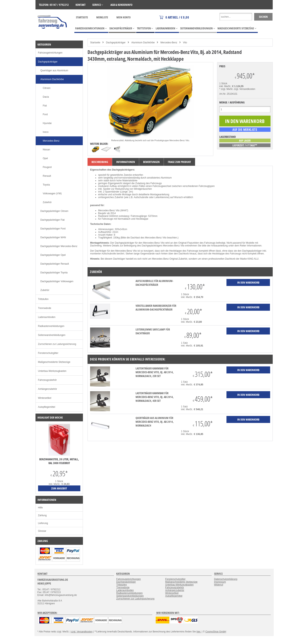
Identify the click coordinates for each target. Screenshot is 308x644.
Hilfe (40, 508)
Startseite (82, 17)
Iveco (46, 132)
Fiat (45, 106)
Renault (47, 176)
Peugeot (47, 167)
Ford (45, 114)
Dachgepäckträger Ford (53, 229)
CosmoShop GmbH (216, 632)
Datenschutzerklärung (226, 579)
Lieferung (43, 523)
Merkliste (102, 17)
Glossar (42, 531)
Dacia (46, 97)
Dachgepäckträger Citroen (54, 211)
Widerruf (219, 585)
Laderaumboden (47, 317)
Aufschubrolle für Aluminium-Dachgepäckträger (154, 283)
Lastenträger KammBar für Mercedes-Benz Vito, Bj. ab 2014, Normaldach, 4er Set (155, 397)
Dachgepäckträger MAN (53, 237)
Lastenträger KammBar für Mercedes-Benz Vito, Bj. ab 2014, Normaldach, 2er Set (155, 372)
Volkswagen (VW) (52, 193)
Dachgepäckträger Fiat (53, 220)
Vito (185, 43)
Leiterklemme (161, 197)
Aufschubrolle (141, 197)
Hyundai (47, 123)
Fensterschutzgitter (48, 353)
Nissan (47, 150)
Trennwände (45, 308)
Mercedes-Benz (169, 43)
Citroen (47, 88)
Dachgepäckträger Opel (53, 255)
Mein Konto (123, 17)
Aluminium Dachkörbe (143, 43)
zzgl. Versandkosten (245, 89)
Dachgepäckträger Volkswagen (57, 281)
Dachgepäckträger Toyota (54, 273)
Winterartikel (45, 398)
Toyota (46, 185)
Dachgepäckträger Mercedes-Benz (59, 246)
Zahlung (42, 515)
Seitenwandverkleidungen (52, 335)
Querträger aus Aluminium (54, 70)
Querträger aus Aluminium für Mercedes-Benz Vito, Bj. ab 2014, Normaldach (155, 422)
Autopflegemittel (47, 407)
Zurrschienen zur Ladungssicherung (57, 344)
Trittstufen (43, 299)
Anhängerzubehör (48, 389)
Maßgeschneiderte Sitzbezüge (54, 362)
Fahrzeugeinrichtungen (50, 53)
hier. (199, 632)
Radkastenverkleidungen (51, 326)
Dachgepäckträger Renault (55, 264)
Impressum (220, 582)
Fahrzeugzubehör (47, 380)
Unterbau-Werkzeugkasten (52, 371)
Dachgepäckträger (116, 43)
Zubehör (47, 202)
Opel (45, 158)
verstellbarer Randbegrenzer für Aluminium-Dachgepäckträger (156, 308)
